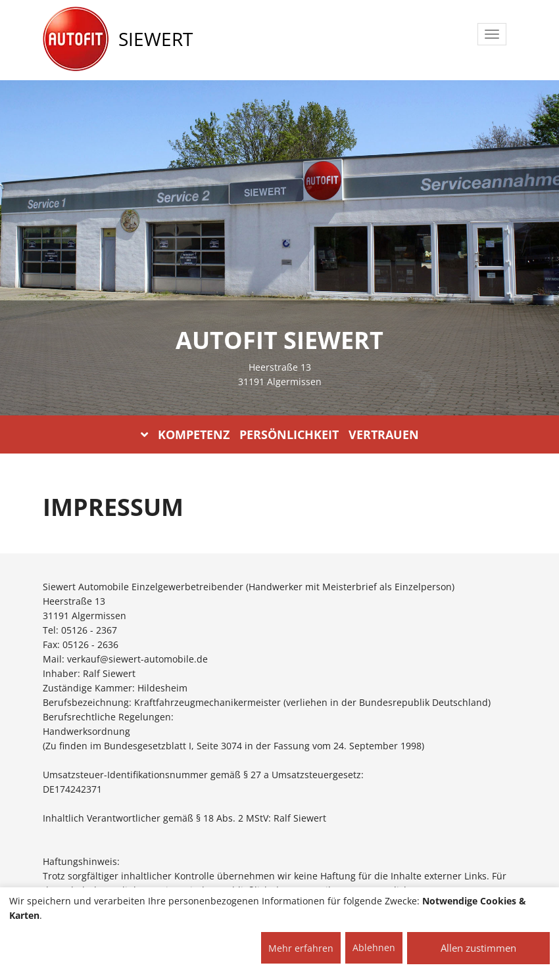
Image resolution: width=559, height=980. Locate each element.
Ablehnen (374, 947)
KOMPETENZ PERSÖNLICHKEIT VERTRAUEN (280, 434)
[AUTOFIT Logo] (76, 39)
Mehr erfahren (301, 948)
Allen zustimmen (478, 948)
